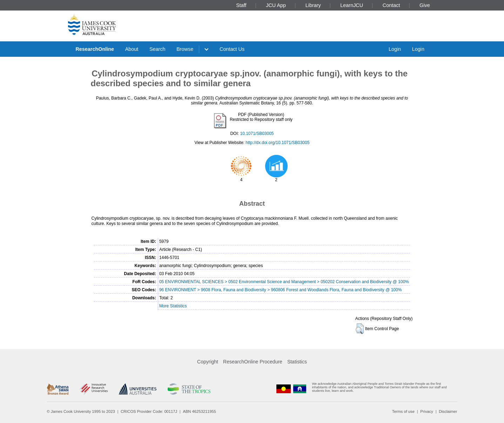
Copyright (208, 362)
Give (425, 5)
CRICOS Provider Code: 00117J (149, 411)
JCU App (276, 5)
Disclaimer (448, 411)
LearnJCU (352, 5)
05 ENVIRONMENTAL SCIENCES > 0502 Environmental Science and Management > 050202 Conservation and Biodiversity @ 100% (284, 282)
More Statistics (173, 306)
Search (157, 49)
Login (395, 49)
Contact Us (232, 49)
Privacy (427, 411)
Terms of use (403, 411)
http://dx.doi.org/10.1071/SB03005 (277, 143)
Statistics (297, 362)
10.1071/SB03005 (257, 134)
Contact (391, 5)
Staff (241, 5)
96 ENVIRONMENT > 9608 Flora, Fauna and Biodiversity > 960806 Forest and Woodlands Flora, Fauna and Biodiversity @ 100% (280, 290)
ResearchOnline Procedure (253, 362)
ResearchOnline (95, 49)
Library (313, 5)
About (132, 49)
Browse (185, 49)
